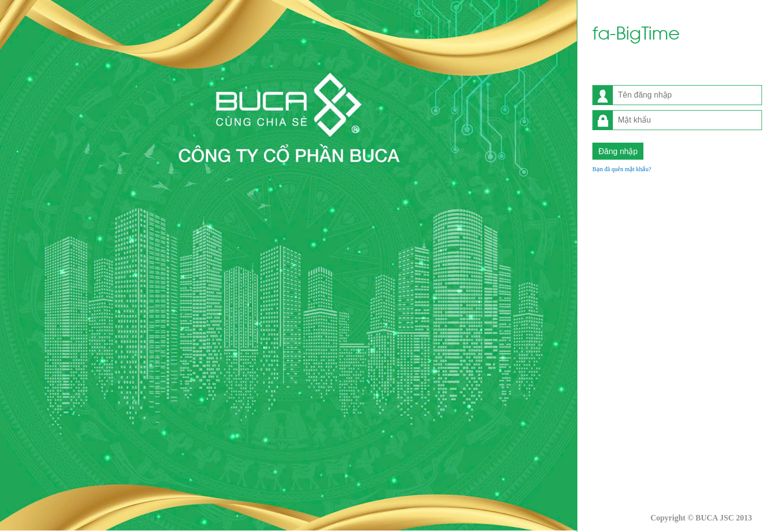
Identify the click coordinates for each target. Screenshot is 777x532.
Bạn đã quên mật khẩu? (622, 169)
